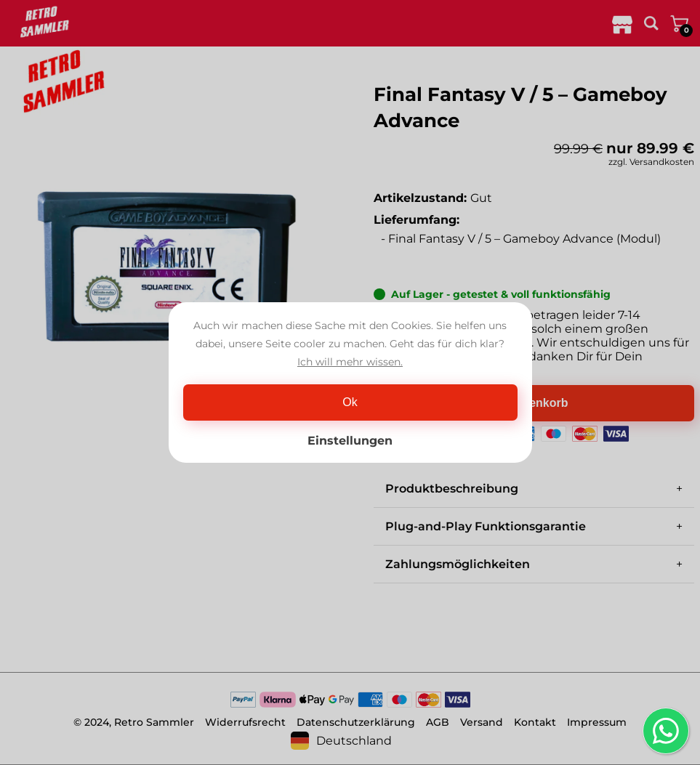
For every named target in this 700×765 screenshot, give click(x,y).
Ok (350, 402)
